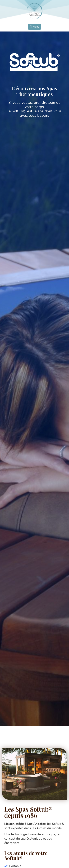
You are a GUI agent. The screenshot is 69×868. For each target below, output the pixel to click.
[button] (34, 27)
